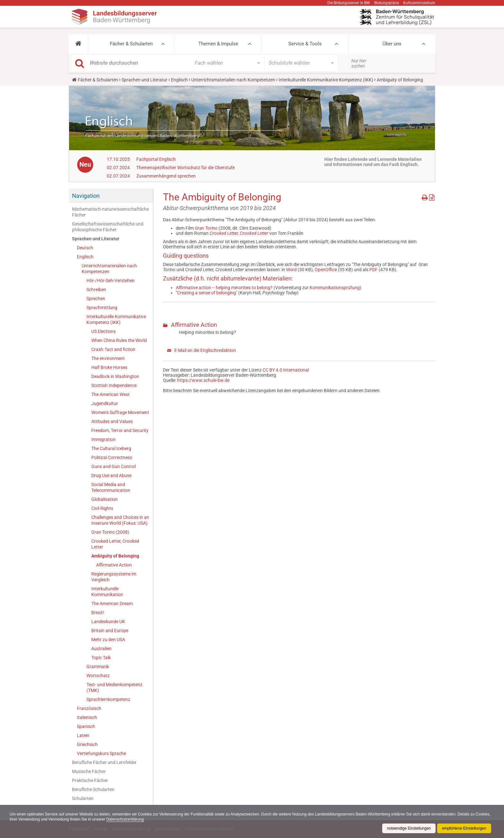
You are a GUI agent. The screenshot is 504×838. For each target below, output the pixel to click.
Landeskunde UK (108, 622)
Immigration (104, 439)
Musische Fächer (89, 771)
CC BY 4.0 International (286, 370)
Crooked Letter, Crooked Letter (115, 544)
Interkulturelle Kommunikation (107, 592)
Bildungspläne (387, 3)
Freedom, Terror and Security (120, 430)
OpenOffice (326, 270)
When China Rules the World (119, 340)
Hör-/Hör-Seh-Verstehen (111, 281)
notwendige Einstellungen (409, 828)
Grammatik (98, 667)
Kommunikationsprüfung (335, 288)
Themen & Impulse (218, 44)
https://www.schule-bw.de (203, 380)
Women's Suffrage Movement (120, 412)
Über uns (392, 44)
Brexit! (98, 612)
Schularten (83, 798)
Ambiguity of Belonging (115, 556)
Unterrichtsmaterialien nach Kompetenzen (233, 80)
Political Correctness (112, 457)
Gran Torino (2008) (110, 532)
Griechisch (87, 744)
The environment (108, 358)
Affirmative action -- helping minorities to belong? (224, 288)
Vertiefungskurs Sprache (101, 753)
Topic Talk (101, 658)
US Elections (104, 331)
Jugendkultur (105, 403)
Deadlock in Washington (115, 376)
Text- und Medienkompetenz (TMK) (114, 687)
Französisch (89, 708)
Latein (83, 735)
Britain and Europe (110, 631)
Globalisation (104, 499)
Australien (101, 649)
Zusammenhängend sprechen (166, 176)
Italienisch (87, 717)
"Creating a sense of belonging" (207, 293)
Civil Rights (102, 508)
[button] (78, 44)
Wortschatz (98, 676)
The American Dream (112, 603)
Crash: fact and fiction (113, 349)
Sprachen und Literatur (144, 80)
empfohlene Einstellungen (464, 828)
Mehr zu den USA (108, 640)
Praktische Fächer (90, 780)
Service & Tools (305, 44)
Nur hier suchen (359, 63)
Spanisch (86, 726)
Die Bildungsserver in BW (349, 3)
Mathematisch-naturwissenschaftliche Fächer (110, 212)
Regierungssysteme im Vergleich (114, 577)
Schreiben (96, 290)
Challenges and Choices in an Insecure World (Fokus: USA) (120, 520)
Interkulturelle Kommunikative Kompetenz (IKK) (326, 80)
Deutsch (85, 248)
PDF (373, 270)
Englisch (179, 80)
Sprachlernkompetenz (108, 699)
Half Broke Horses (109, 367)
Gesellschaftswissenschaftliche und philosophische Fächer (108, 227)
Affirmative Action (114, 565)
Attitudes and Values (112, 421)
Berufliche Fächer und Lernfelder (104, 762)
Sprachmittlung (102, 308)
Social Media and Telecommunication (111, 487)
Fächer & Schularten (131, 44)
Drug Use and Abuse (111, 475)
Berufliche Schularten (93, 789)
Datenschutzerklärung (142, 819)
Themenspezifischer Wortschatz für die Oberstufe (185, 168)
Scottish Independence (114, 385)
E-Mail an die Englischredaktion (205, 350)
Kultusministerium (419, 3)
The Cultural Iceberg (111, 448)
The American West (110, 394)
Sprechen (96, 299)
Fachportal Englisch (156, 159)
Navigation (86, 196)
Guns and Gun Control (113, 466)
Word (291, 270)
